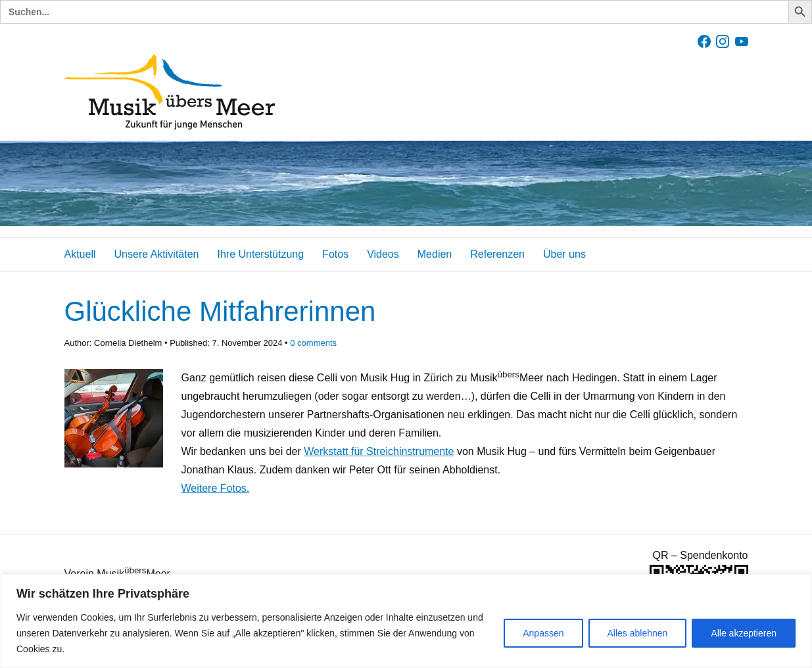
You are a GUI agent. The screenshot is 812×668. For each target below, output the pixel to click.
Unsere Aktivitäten (157, 254)
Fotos (335, 254)
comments (313, 343)
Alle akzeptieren (744, 633)
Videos (383, 254)
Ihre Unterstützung (260, 254)
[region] (406, 621)
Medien (435, 254)
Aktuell (80, 254)
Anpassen (543, 633)
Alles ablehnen (638, 633)
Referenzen (497, 254)
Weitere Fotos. (216, 488)
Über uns (564, 254)
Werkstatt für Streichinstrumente (379, 451)
